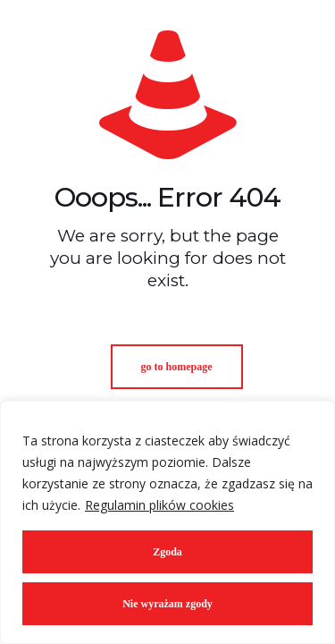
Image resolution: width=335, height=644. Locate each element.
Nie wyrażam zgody (167, 604)
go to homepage (177, 367)
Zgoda (167, 552)
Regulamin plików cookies (159, 505)
